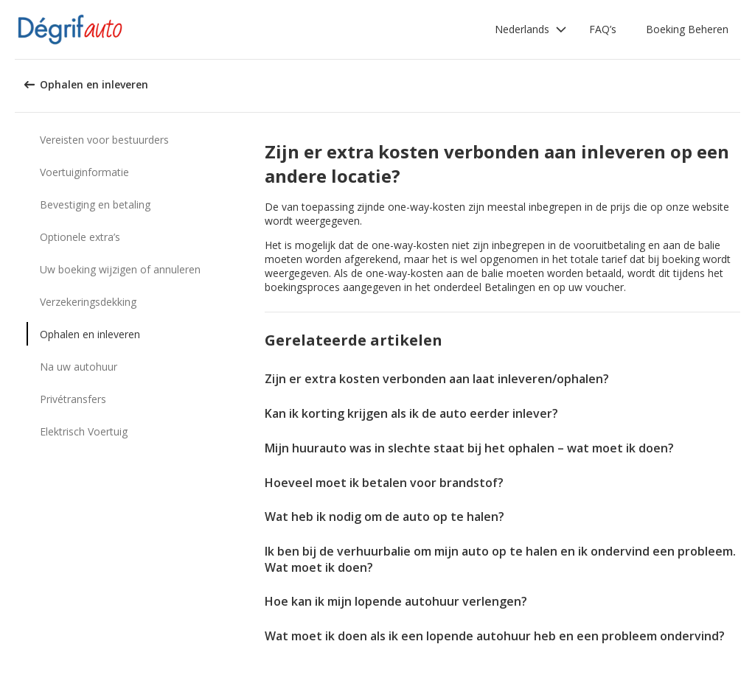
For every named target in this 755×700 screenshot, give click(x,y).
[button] (531, 29)
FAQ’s (603, 29)
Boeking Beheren (687, 29)
